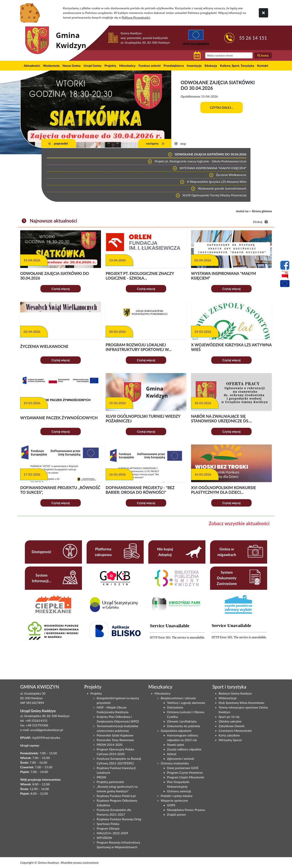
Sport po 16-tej (229, 717)
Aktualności (32, 65)
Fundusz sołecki (150, 65)
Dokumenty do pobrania (183, 726)
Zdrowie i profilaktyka (182, 721)
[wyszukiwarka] (229, 55)
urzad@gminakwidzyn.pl (46, 730)
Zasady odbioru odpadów (184, 749)
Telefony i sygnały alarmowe (186, 703)
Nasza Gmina (72, 65)
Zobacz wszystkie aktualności (239, 523)
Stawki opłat (175, 745)
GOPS (171, 805)
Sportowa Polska (108, 824)
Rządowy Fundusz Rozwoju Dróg (119, 819)
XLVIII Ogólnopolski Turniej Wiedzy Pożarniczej (211, 196)
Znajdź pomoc (176, 814)
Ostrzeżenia (175, 707)
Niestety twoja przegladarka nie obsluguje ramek (177, 643)
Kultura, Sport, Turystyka (237, 65)
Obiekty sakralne (230, 721)
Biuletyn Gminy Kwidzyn (235, 693)
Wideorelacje (228, 698)
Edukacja (211, 65)
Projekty (110, 65)
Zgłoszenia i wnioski (181, 758)
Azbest (172, 754)
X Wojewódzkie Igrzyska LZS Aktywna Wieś (213, 182)
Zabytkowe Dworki (232, 726)
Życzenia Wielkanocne (228, 175)
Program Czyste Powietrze (185, 772)
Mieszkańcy (127, 65)
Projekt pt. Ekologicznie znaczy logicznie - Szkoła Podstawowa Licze (197, 162)
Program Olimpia (108, 828)
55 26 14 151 (253, 38)
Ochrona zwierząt (179, 791)
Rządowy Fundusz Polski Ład (116, 796)
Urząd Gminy (93, 65)
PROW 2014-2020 (110, 745)
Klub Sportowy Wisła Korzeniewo (241, 703)
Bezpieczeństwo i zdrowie (178, 698)
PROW (101, 777)
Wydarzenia (51, 65)
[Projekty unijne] (285, 284)
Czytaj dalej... (222, 107)
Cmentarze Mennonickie (235, 731)
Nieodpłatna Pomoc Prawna (186, 810)
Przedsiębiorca (174, 65)
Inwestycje (194, 65)
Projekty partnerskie (110, 782)
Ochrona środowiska (175, 763)
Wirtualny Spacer (230, 740)
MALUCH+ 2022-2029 (112, 833)
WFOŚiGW (104, 838)
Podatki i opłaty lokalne (177, 796)
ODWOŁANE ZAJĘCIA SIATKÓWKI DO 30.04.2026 (207, 155)
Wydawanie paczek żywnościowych (219, 189)
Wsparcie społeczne (174, 800)
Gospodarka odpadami (176, 731)
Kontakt (263, 65)
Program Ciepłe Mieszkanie (186, 777)
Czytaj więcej (61, 289)
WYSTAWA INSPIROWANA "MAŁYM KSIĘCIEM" (209, 168)
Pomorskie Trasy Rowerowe (115, 740)
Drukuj (260, 222)
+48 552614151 (36, 720)
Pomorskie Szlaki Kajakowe (115, 735)
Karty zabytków (229, 735)
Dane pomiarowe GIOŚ (183, 768)
